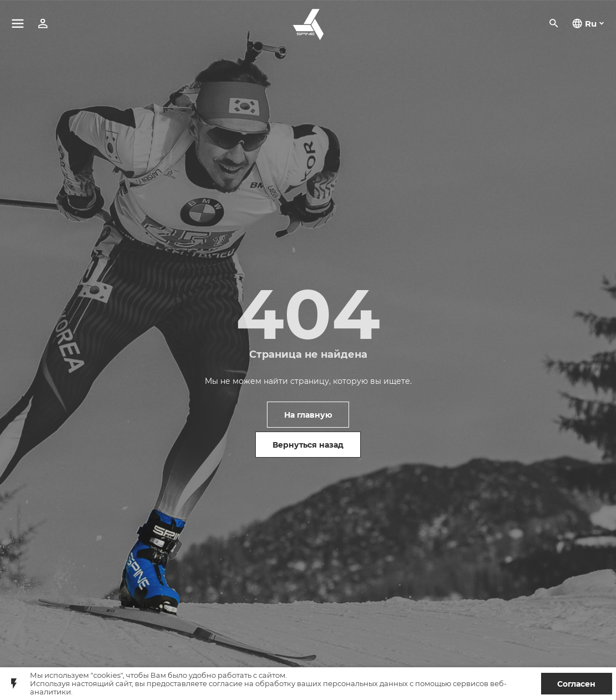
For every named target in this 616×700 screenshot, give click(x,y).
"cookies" (107, 675)
